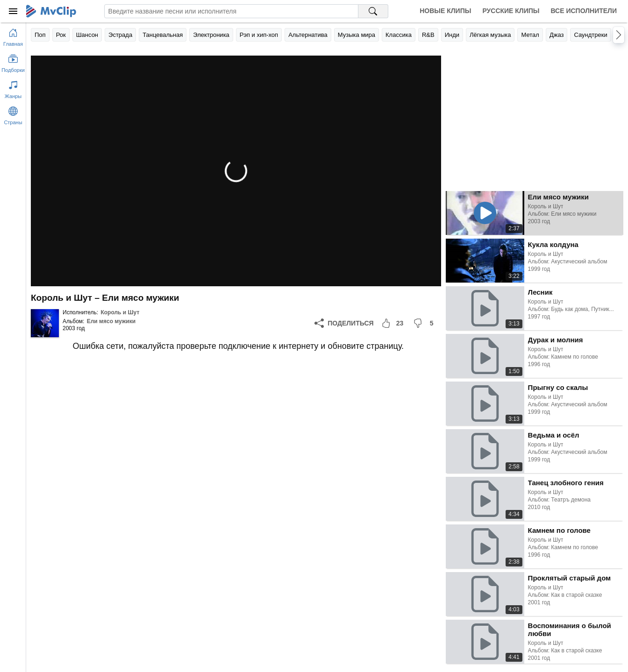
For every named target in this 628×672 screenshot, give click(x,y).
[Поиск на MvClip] (373, 11)
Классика (399, 35)
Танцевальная (163, 35)
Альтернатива (308, 35)
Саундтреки (590, 35)
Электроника (211, 35)
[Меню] (13, 11)
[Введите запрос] (231, 11)
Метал (530, 35)
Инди (452, 35)
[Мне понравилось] (393, 323)
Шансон (87, 35)
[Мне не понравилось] (425, 323)
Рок (61, 35)
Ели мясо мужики (111, 321)
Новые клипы (445, 11)
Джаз (557, 35)
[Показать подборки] (13, 62)
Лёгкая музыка (490, 35)
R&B (428, 35)
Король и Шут (120, 312)
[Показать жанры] (13, 88)
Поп (40, 35)
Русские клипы (511, 11)
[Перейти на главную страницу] (13, 35)
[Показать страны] (13, 114)
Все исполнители (584, 11)
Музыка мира (357, 35)
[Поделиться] (344, 323)
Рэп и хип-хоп (259, 35)
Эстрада (120, 35)
